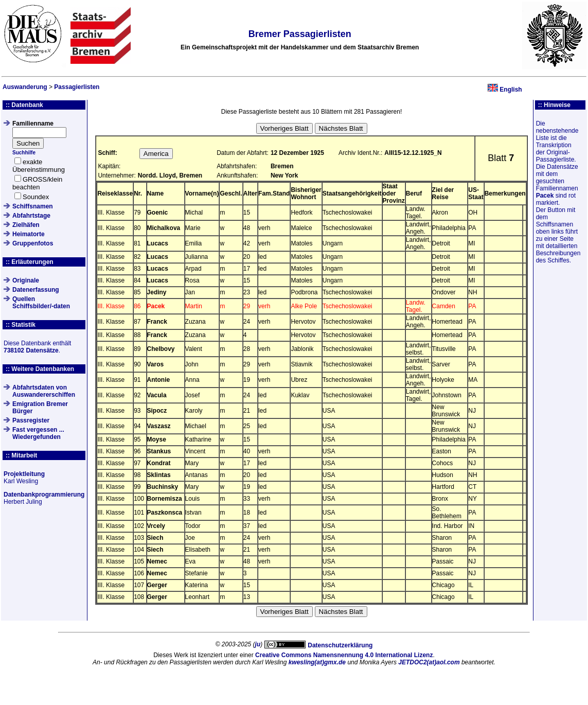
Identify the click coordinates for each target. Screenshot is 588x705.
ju (258, 644)
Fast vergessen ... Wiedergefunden (38, 433)
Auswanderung (25, 87)
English (511, 90)
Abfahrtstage (31, 216)
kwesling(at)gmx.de (317, 662)
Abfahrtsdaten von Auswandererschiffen (44, 391)
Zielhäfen (26, 225)
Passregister (31, 420)
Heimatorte (29, 234)
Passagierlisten (77, 87)
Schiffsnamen (33, 206)
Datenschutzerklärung (340, 645)
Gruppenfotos (33, 243)
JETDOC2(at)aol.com (429, 662)
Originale (26, 280)
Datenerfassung (36, 290)
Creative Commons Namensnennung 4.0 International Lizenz (344, 655)
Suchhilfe (24, 153)
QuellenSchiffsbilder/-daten (41, 303)
